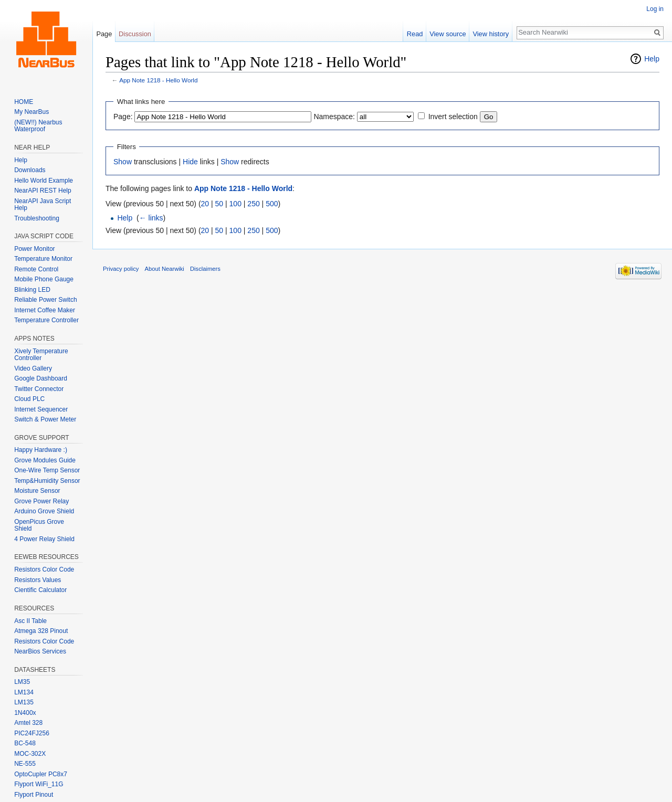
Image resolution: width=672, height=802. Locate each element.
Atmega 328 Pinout (41, 631)
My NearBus (31, 112)
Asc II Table (30, 621)
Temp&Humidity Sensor (47, 481)
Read (415, 34)
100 (235, 204)
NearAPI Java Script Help (43, 205)
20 (205, 204)
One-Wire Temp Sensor (47, 470)
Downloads (30, 170)
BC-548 (25, 743)
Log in (655, 9)
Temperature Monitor (43, 259)
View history (491, 34)
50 (219, 204)
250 (253, 204)
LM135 (24, 702)
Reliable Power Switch (45, 300)
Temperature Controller (46, 320)
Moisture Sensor (37, 491)
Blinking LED (32, 290)
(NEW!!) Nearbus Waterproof (38, 126)
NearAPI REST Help (43, 191)
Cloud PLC (29, 399)
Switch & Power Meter (45, 419)
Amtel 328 (28, 723)
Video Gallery (33, 368)
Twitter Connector (39, 389)
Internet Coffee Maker (45, 310)
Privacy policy (121, 269)
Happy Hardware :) (41, 450)
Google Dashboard (41, 378)
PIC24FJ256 (32, 733)
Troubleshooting (37, 218)
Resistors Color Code (44, 569)
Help (652, 59)
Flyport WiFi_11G (39, 784)
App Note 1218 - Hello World (158, 80)
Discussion (135, 34)
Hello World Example (44, 181)
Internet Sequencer (41, 409)
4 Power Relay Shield (44, 539)
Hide (190, 162)
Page (104, 34)
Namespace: (334, 117)
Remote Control (36, 269)
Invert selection (453, 117)
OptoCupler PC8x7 (41, 774)
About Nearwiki (165, 269)
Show (123, 162)
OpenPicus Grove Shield (39, 525)
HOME (24, 102)
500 (272, 204)
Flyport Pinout (34, 795)
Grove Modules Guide (45, 460)
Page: (123, 117)
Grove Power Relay (41, 501)
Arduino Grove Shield (44, 511)
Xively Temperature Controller (41, 355)
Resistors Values (38, 580)
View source (448, 34)
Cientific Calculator (40, 590)
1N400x (25, 713)
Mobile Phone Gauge (44, 279)
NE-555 (25, 764)
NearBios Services (40, 651)
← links (151, 218)
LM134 (24, 692)
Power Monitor (34, 249)
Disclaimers (205, 269)
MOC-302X (30, 754)
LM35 (22, 682)
